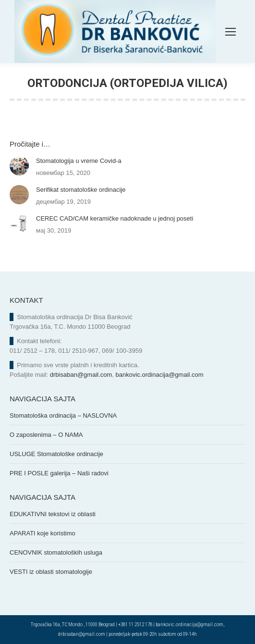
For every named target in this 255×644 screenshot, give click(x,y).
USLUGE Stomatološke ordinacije (56, 454)
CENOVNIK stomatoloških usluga (56, 552)
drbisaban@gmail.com (81, 375)
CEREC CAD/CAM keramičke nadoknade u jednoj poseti (115, 218)
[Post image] (19, 166)
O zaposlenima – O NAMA (46, 435)
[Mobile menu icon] (231, 32)
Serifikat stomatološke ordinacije (81, 190)
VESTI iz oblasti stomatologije (51, 572)
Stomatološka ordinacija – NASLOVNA (63, 415)
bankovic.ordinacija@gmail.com (160, 375)
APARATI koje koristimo (42, 533)
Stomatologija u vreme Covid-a (79, 161)
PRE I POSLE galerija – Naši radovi (59, 473)
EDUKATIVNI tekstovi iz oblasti (53, 514)
